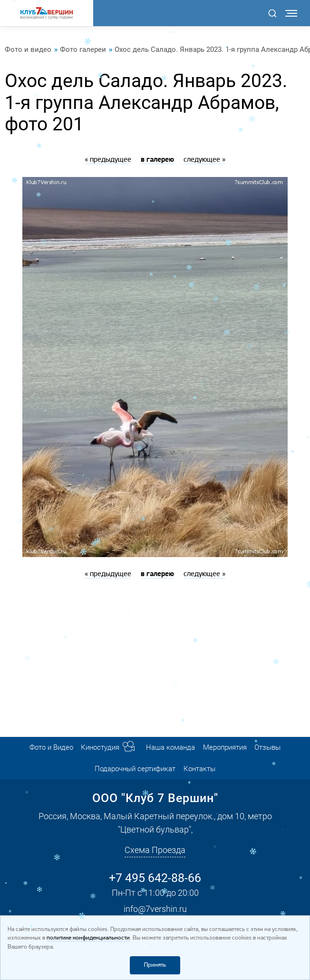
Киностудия (100, 747)
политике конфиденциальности (88, 938)
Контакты (199, 769)
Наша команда (170, 747)
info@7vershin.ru (155, 909)
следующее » (204, 160)
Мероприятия (225, 747)
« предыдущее (108, 160)
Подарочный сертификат (135, 769)
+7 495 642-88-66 (155, 878)
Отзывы (267, 747)
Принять (155, 965)
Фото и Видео (51, 747)
